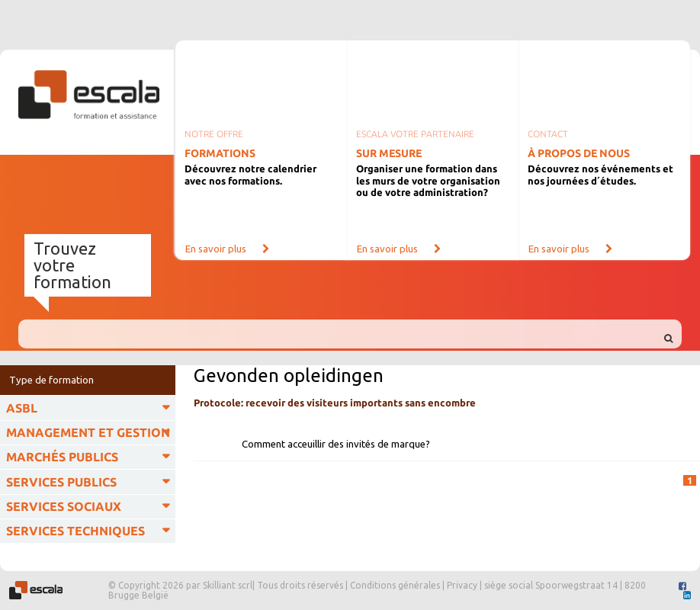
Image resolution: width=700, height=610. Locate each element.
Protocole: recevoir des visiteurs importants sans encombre (335, 403)
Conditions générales (395, 585)
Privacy (462, 585)
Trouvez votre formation (72, 265)
